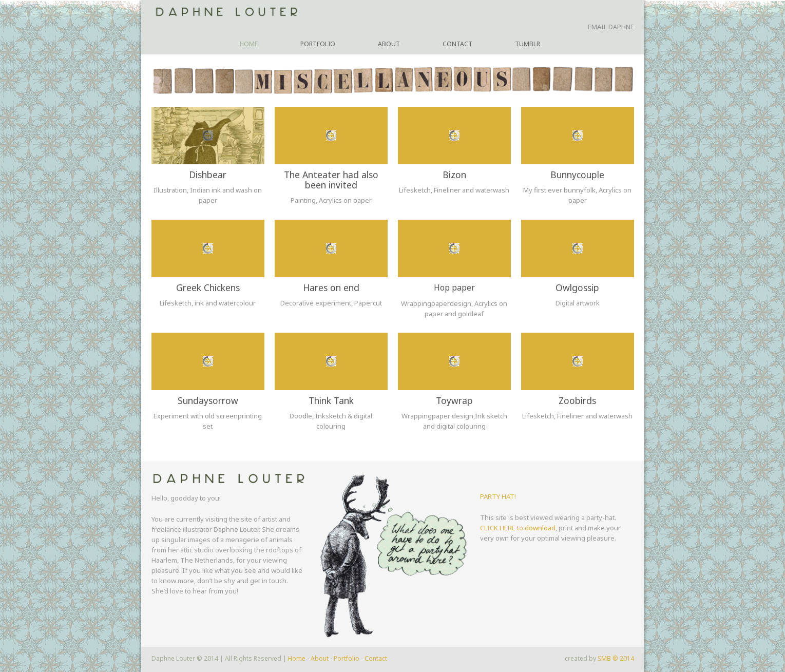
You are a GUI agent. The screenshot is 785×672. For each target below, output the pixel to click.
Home (249, 44)
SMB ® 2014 (616, 658)
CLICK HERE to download (518, 528)
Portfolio (318, 44)
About (389, 44)
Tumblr (528, 44)
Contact (457, 44)
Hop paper (454, 287)
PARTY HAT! (498, 496)
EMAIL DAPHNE (611, 27)
